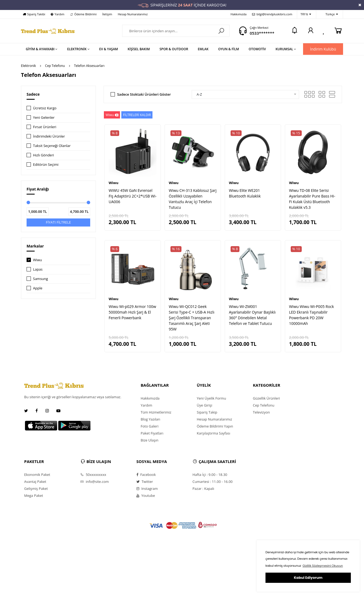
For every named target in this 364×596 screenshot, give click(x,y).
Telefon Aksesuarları (89, 66)
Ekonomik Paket (37, 475)
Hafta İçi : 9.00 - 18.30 (210, 475)
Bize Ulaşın (150, 440)
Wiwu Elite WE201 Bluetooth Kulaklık (245, 193)
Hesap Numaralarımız (133, 14)
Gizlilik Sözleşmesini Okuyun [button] (323, 566)
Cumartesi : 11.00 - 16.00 (213, 482)
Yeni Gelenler (44, 117)
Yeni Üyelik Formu (211, 398)
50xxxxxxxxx (93, 475)
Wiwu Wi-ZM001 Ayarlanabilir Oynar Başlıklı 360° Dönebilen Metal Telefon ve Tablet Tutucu (252, 315)
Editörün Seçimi (46, 164)
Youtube (146, 496)
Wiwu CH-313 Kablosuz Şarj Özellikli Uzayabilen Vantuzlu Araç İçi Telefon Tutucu (193, 199)
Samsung (41, 279)
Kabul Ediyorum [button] (308, 578)
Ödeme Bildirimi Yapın (215, 426)
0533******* (262, 33)
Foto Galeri (150, 426)
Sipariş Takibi (34, 14)
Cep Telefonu (55, 66)
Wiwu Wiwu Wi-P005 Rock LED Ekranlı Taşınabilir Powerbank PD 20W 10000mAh (312, 315)
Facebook (146, 475)
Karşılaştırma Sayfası (213, 433)
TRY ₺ (306, 14)
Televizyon (261, 412)
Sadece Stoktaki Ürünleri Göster (144, 94)
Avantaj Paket (35, 482)
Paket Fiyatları (152, 433)
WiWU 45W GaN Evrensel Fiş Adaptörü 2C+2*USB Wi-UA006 (133, 196)
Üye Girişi (204, 405)
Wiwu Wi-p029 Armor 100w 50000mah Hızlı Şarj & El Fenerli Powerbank (132, 312)
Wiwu (37, 260)
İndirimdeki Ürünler (49, 136)
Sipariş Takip (207, 412)
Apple (38, 288)
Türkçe (329, 14)
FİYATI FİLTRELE (59, 222)
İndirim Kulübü (323, 49)
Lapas (38, 269)
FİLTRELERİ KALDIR (137, 115)
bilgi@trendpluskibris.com (272, 14)
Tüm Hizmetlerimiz (156, 412)
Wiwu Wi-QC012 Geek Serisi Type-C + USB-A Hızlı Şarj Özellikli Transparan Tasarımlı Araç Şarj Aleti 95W (192, 318)
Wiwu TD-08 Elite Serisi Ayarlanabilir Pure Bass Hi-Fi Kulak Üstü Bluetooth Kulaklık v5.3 (312, 199)
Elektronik (28, 66)
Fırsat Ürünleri (45, 127)
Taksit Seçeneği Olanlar (52, 146)
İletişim (107, 14)
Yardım (57, 14)
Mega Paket (34, 496)
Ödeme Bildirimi (83, 14)
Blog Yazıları (150, 419)
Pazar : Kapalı (203, 489)
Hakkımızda (239, 14)
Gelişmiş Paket (36, 489)
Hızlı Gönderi (43, 155)
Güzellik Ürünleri (266, 398)
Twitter (145, 482)
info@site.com (94, 482)
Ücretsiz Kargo (45, 108)
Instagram (147, 489)
